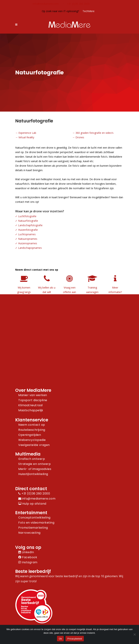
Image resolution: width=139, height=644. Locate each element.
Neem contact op (32, 425)
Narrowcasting (29, 533)
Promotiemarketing (33, 528)
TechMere (89, 11)
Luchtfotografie (27, 216)
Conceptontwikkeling (34, 518)
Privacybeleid (75, 639)
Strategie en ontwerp (34, 464)
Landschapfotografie (30, 225)
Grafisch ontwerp (32, 459)
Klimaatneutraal (30, 405)
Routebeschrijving (32, 430)
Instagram (28, 562)
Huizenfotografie (28, 230)
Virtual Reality (26, 137)
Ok (60, 639)
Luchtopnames (27, 234)
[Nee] (134, 634)
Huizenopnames (28, 243)
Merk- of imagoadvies (35, 469)
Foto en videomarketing (36, 523)
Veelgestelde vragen (34, 445)
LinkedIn (26, 552)
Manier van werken (33, 395)
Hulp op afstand (32, 504)
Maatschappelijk (31, 410)
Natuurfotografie (28, 221)
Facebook (28, 557)
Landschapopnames (30, 248)
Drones (80, 137)
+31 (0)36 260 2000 (78, 4)
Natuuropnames (28, 239)
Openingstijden (30, 435)
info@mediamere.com (46, 4)
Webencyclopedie (32, 440)
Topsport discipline (33, 400)
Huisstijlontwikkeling (33, 474)
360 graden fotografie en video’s (94, 133)
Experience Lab (27, 133)
